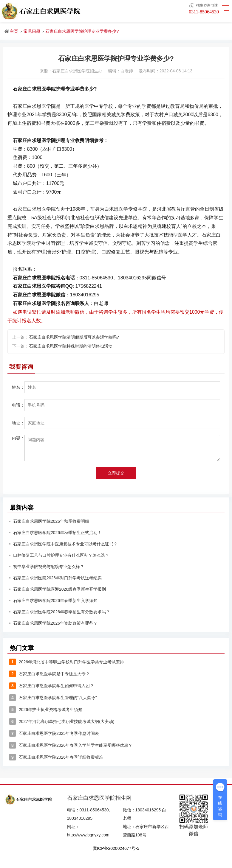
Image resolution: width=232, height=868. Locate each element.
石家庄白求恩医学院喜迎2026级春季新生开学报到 (59, 589)
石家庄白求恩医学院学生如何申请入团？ (52, 686)
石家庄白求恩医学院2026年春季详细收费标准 (56, 757)
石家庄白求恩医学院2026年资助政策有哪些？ (55, 623)
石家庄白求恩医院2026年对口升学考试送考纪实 (57, 578)
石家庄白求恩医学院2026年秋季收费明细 (51, 521)
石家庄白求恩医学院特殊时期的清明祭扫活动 (71, 346)
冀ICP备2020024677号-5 (116, 848)
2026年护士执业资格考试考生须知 (46, 710)
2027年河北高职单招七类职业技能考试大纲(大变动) (62, 721)
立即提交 (116, 473)
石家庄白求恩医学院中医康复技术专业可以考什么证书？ (65, 544)
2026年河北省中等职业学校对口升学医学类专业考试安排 (67, 662)
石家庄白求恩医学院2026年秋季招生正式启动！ (57, 533)
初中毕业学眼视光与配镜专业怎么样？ (49, 567)
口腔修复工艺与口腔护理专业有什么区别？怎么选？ (61, 555)
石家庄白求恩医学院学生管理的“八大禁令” (53, 698)
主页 (14, 31)
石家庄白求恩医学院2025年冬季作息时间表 (54, 733)
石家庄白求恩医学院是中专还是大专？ (50, 674)
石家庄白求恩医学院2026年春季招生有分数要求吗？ (62, 612)
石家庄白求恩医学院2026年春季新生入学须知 (55, 601)
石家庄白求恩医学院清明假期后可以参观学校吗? (74, 337)
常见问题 (32, 31)
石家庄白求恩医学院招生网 (99, 798)
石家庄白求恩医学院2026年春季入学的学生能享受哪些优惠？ (71, 745)
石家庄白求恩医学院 (34, 209)
